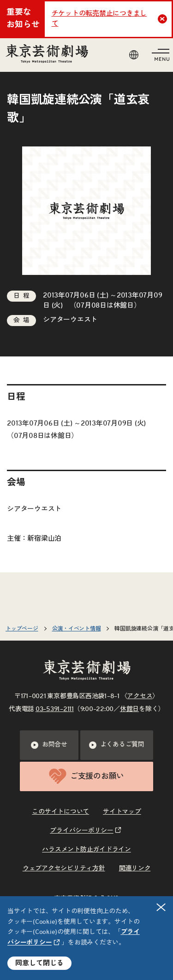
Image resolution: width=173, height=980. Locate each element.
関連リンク (135, 869)
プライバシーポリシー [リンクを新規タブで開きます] (82, 831)
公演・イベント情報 (77, 629)
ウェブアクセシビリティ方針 (64, 869)
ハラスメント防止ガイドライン (86, 850)
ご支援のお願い (86, 776)
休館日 (129, 709)
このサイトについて (60, 812)
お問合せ (49, 745)
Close (164, 19)
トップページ (22, 629)
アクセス (140, 696)
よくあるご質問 (117, 745)
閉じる (161, 907)
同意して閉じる (39, 963)
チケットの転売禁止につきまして (99, 19)
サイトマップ (122, 812)
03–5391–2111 (55, 709)
